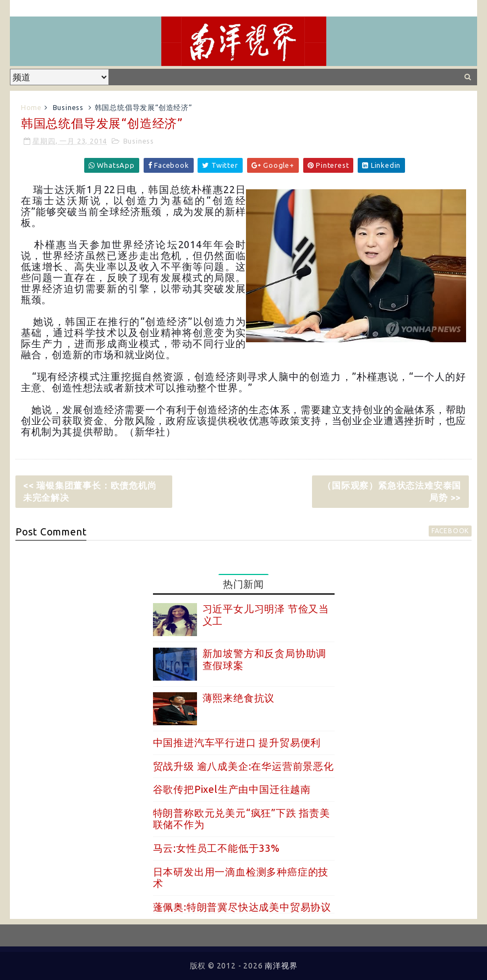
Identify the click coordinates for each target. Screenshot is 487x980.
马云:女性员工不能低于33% (217, 848)
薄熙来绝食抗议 (239, 698)
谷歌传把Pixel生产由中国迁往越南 (232, 789)
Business (68, 107)
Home (31, 107)
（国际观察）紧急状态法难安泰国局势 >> (392, 491)
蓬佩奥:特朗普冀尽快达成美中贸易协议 (242, 907)
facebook (450, 531)
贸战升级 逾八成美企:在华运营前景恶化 (243, 766)
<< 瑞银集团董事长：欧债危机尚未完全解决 (90, 491)
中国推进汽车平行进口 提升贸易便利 (237, 742)
